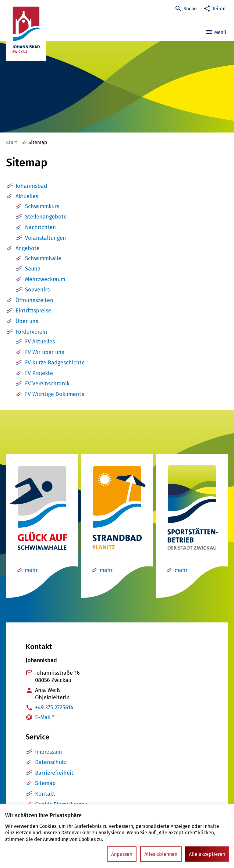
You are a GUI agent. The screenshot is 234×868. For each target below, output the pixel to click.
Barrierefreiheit (54, 773)
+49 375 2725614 (54, 708)
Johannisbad (31, 186)
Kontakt (45, 794)
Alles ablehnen (161, 854)
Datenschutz (51, 762)
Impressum (48, 752)
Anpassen (122, 854)
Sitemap (45, 783)
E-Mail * (45, 717)
